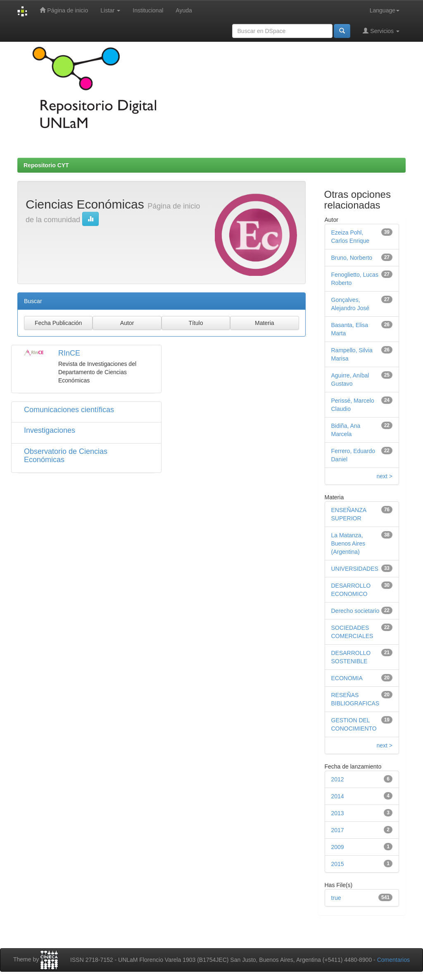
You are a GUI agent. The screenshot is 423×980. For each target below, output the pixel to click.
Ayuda (184, 10)
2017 (338, 830)
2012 (338, 779)
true (336, 898)
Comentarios (393, 960)
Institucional (148, 10)
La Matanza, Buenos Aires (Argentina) (348, 543)
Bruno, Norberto (352, 258)
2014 (338, 796)
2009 (338, 847)
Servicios (381, 31)
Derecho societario (355, 611)
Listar (110, 10)
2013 (338, 813)
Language (385, 10)
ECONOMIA (347, 678)
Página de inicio (64, 10)
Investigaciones (50, 430)
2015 (338, 864)
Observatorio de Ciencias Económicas (66, 456)
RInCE (69, 353)
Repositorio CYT (46, 165)
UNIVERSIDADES (355, 569)
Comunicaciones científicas (69, 410)
